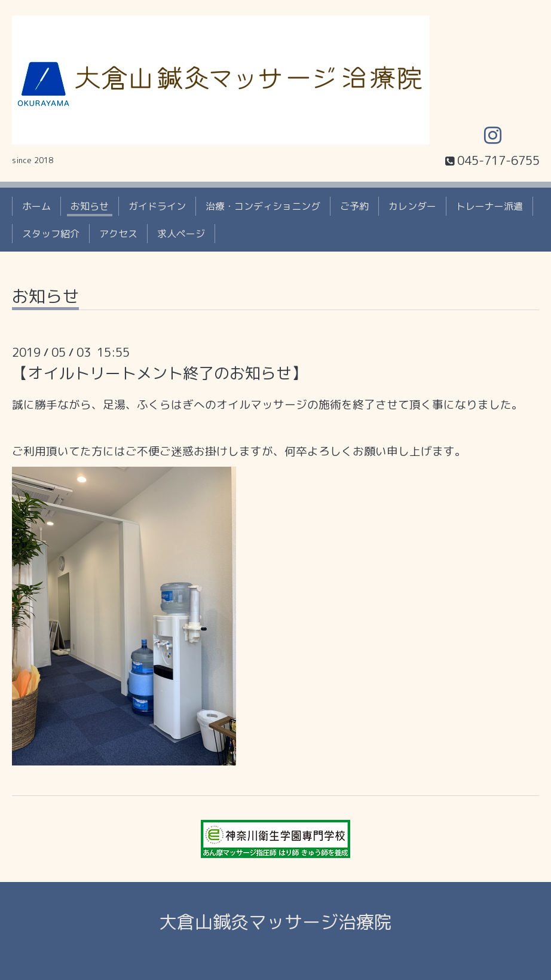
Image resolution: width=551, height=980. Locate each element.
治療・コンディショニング (263, 206)
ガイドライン (157, 206)
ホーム (36, 206)
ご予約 (354, 206)
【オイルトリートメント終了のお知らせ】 (160, 373)
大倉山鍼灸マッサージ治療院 (275, 922)
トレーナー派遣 (489, 206)
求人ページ (181, 234)
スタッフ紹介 (51, 234)
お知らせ (90, 206)
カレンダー (412, 206)
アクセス (118, 234)
